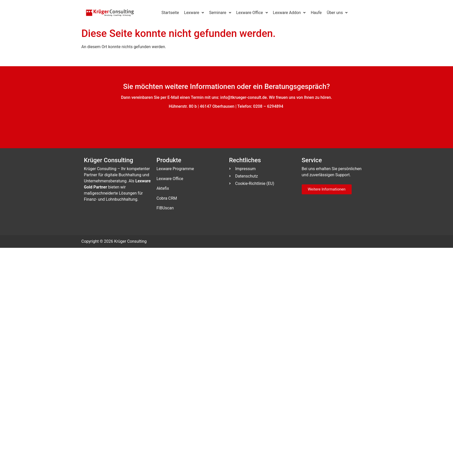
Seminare (220, 13)
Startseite (170, 13)
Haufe (316, 13)
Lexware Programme (175, 169)
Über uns (337, 13)
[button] (194, 13)
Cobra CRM (167, 198)
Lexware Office (252, 13)
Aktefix (163, 188)
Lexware (194, 13)
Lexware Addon (289, 13)
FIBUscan (165, 208)
